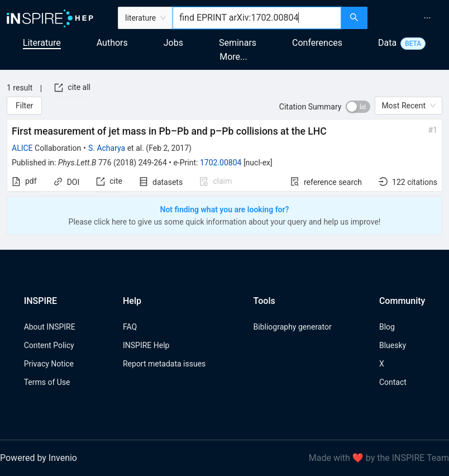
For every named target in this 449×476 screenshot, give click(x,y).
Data (387, 43)
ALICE (22, 148)
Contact (393, 382)
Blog (387, 327)
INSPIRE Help (146, 345)
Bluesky (393, 345)
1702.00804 (221, 163)
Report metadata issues (164, 364)
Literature (42, 43)
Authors (112, 43)
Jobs (173, 43)
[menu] (410, 18)
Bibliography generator (293, 327)
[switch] (358, 107)
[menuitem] (427, 18)
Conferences (317, 43)
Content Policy (49, 345)
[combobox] (257, 18)
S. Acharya (107, 148)
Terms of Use (47, 382)
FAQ (130, 327)
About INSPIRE (50, 327)
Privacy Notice (49, 364)
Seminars (238, 43)
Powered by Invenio (39, 458)
